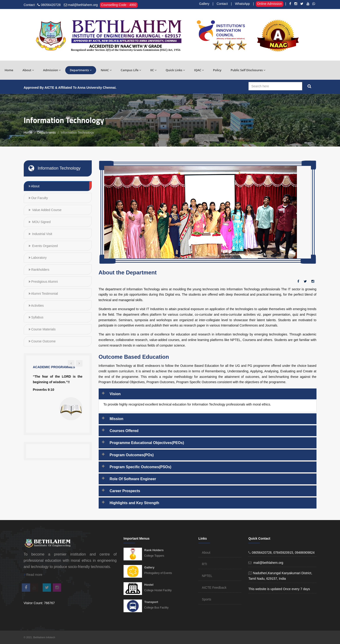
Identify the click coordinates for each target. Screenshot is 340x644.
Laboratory (39, 258)
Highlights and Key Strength (135, 503)
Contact (222, 4)
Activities (37, 306)
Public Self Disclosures (248, 70)
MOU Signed (41, 222)
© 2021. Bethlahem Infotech (40, 637)
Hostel (149, 585)
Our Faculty (39, 198)
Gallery (204, 4)
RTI (204, 564)
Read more (33, 575)
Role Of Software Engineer (133, 479)
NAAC (106, 70)
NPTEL (207, 576)
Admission (52, 70)
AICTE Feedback (214, 588)
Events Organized (44, 246)
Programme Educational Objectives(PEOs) (147, 443)
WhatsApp (242, 4)
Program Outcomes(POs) (132, 455)
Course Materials (43, 329)
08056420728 (51, 5)
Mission (117, 419)
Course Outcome (43, 341)
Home (9, 70)
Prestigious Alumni (44, 282)
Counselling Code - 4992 (119, 5)
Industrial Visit (42, 234)
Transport (151, 602)
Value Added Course (46, 210)
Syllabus (37, 317)
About (28, 70)
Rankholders (40, 270)
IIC (153, 70)
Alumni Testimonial (44, 294)
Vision (115, 394)
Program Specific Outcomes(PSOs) (141, 467)
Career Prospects (125, 491)
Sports (207, 599)
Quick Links (175, 70)
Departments (81, 70)
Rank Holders (154, 550)
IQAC (199, 70)
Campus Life (131, 70)
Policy (217, 70)
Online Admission (269, 4)
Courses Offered (124, 431)
